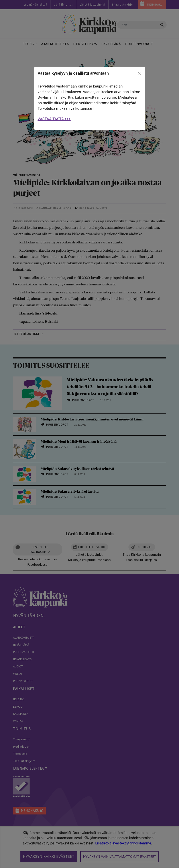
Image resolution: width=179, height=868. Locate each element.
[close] (139, 74)
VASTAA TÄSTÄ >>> (54, 119)
